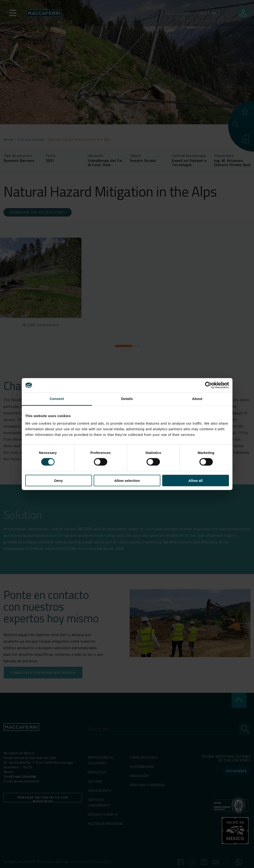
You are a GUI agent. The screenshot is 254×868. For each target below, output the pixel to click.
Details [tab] (127, 399)
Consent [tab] (57, 399)
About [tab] (197, 399)
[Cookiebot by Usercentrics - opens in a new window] (208, 385)
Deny (59, 480)
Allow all (196, 480)
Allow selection (127, 480)
